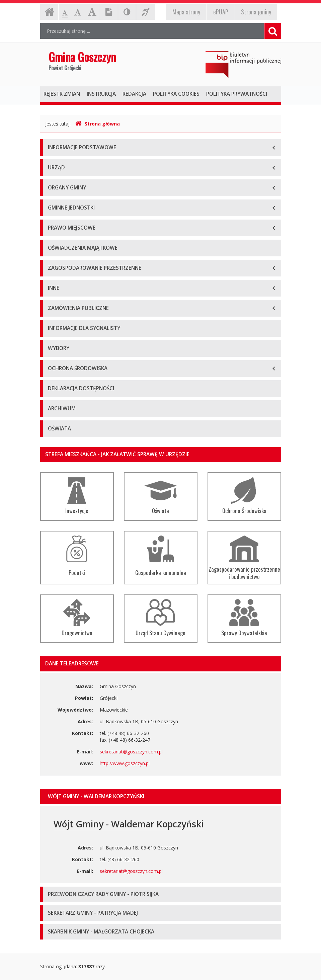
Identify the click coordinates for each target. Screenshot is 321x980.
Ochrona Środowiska (244, 496)
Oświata (161, 496)
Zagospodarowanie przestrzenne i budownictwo (244, 558)
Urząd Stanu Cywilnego (161, 618)
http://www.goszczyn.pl (125, 763)
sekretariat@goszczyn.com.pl (131, 752)
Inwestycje (77, 496)
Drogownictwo (77, 618)
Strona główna (98, 124)
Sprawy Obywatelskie (244, 618)
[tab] (161, 797)
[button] (161, 797)
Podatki (77, 556)
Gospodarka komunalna (161, 556)
